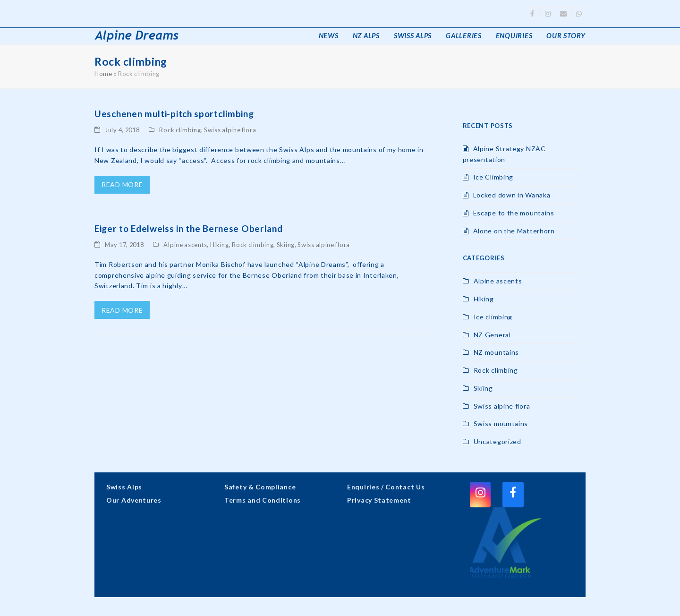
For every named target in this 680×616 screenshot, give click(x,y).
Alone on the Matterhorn (514, 231)
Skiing (286, 245)
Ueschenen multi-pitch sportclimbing (174, 114)
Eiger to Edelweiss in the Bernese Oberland (188, 228)
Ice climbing (493, 317)
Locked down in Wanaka (512, 195)
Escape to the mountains (514, 213)
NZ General (492, 335)
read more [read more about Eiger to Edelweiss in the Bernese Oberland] (122, 310)
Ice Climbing (493, 177)
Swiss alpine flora (230, 130)
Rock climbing (180, 130)
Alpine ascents (185, 245)
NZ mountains (496, 352)
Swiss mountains (501, 423)
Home (103, 74)
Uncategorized (497, 441)
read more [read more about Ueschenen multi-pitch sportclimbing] (122, 184)
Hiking (220, 245)
